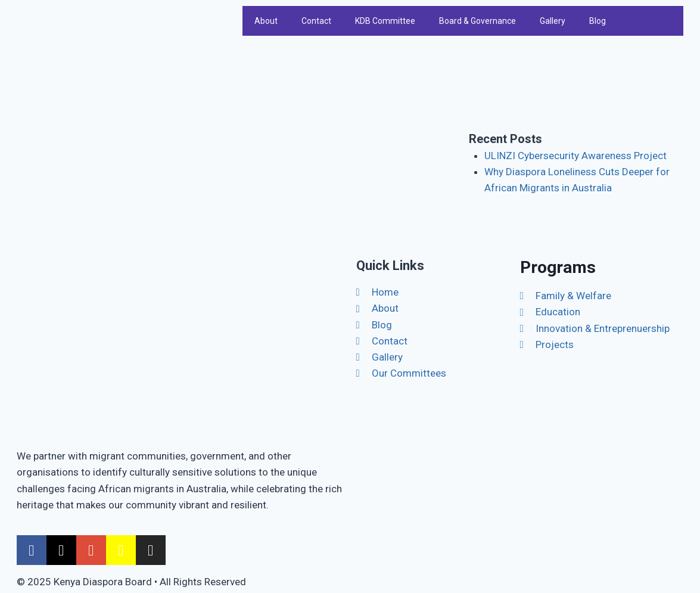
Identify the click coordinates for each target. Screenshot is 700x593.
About (266, 21)
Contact (316, 21)
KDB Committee (385, 21)
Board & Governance (477, 21)
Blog (598, 21)
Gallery (553, 21)
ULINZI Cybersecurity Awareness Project (575, 156)
